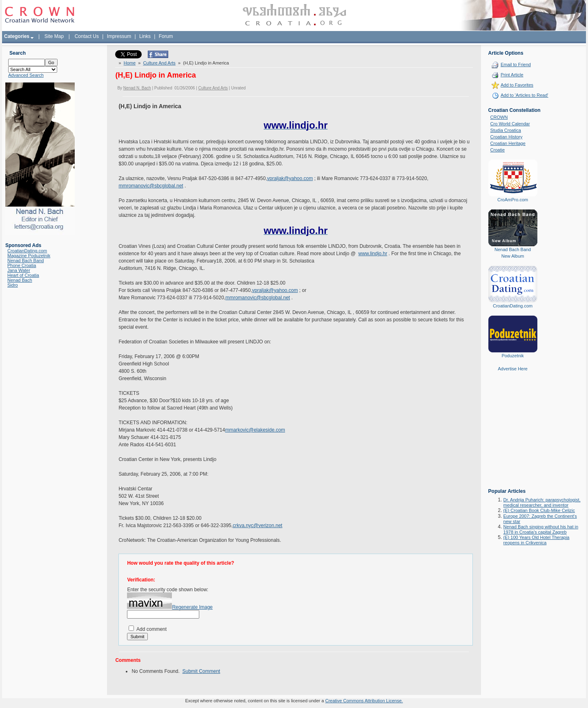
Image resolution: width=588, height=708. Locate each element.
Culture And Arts (159, 63)
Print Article (512, 75)
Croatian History (507, 137)
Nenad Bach (20, 280)
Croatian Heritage (508, 143)
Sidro (13, 285)
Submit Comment (201, 671)
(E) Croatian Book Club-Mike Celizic (539, 510)
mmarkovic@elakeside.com (255, 430)
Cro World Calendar (510, 124)
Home (130, 63)
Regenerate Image (192, 607)
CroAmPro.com (513, 200)
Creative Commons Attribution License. (364, 701)
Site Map (54, 36)
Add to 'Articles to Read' (525, 95)
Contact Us (87, 36)
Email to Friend (516, 65)
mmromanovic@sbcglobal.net (151, 186)
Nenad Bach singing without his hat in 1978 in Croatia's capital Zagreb (541, 529)
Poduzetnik (512, 356)
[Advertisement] (513, 436)
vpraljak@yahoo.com (290, 178)
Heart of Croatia (23, 275)
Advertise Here (513, 369)
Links (145, 36)
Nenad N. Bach (137, 88)
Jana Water (19, 270)
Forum (166, 36)
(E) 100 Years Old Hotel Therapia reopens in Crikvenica (537, 540)
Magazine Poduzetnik (29, 256)
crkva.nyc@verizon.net (258, 525)
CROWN (499, 117)
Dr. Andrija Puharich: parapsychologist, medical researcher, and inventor (542, 502)
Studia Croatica (506, 130)
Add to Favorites (517, 85)
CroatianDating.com (27, 251)
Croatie (498, 150)
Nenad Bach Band (26, 260)
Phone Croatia (22, 265)
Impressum (119, 36)
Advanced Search (26, 75)
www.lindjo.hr (373, 254)
